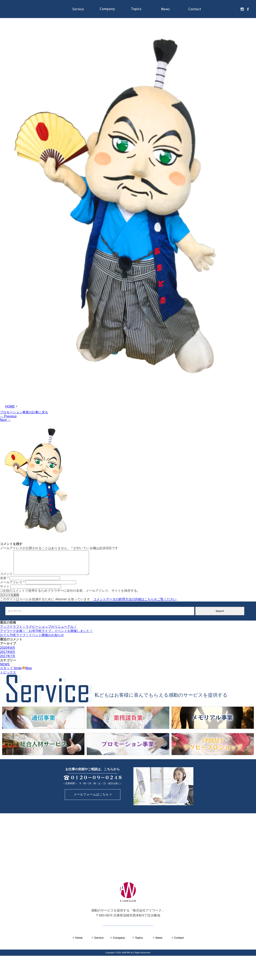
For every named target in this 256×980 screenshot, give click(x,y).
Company (107, 9)
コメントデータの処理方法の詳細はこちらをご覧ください (135, 604)
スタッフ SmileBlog (16, 673)
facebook (247, 9)
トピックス (8, 677)
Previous (8, 416)
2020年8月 (8, 652)
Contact (195, 9)
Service (78, 9)
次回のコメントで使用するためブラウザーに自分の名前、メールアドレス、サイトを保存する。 (71, 595)
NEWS (5, 669)
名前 (4, 583)
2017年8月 (8, 657)
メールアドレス (12, 587)
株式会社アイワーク (30, 9)
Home (77, 962)
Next (5, 420)
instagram (241, 9)
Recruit (224, 9)
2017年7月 (8, 661)
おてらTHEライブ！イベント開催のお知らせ (32, 640)
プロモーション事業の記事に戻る (24, 412)
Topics (136, 9)
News (166, 9)
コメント (6, 579)
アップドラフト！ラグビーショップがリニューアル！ (38, 631)
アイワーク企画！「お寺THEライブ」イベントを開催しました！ (46, 636)
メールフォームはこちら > (93, 819)
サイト (5, 591)
